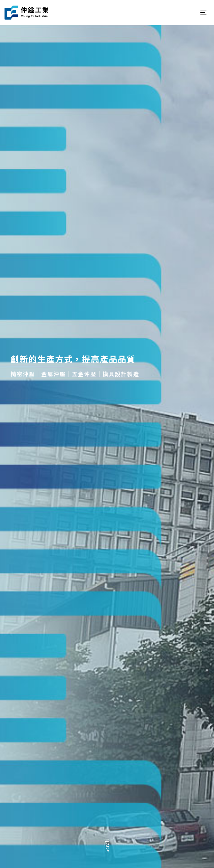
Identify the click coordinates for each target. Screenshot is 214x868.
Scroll (107, 846)
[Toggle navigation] (203, 13)
